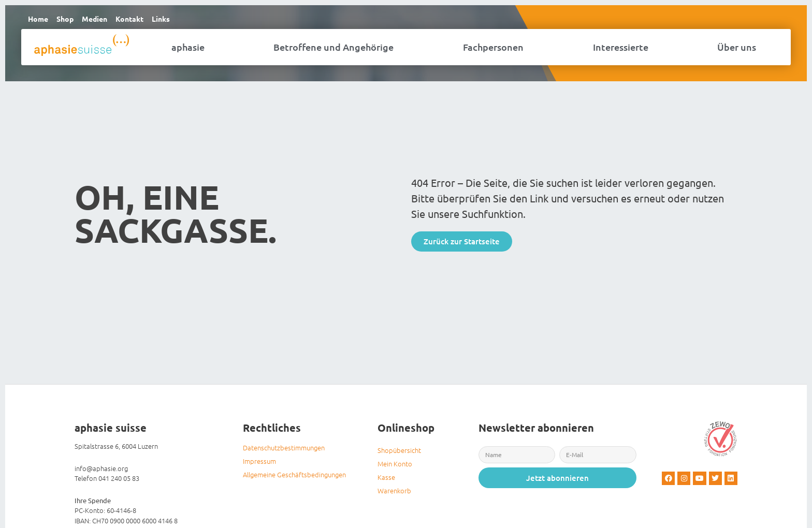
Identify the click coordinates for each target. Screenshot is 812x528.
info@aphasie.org (101, 471)
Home (39, 20)
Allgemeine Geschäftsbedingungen (294, 478)
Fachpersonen (493, 50)
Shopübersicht (399, 453)
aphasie (188, 50)
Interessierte (621, 50)
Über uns (737, 50)
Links (173, 20)
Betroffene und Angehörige (334, 50)
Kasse (386, 480)
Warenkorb (394, 494)
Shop (69, 20)
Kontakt (139, 20)
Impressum (259, 464)
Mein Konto (395, 467)
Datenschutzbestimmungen (284, 451)
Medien (101, 20)
